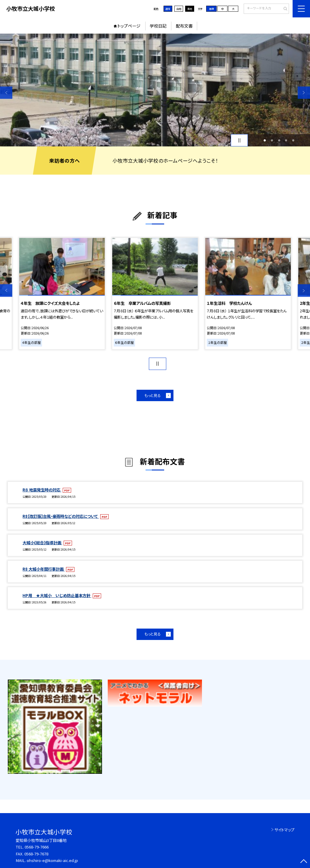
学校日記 (158, 26)
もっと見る (152, 395)
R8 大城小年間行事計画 (44, 569)
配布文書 (184, 26)
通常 (168, 9)
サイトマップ (284, 830)
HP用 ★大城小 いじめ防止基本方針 (57, 595)
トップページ (129, 26)
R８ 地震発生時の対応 (42, 490)
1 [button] (265, 140)
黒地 (190, 9)
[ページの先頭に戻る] (304, 862)
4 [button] (286, 140)
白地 (179, 9)
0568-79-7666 (37, 847)
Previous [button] (6, 93)
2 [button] (272, 140)
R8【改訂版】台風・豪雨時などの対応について (61, 516)
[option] (155, 90)
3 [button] (279, 140)
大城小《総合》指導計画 (42, 543)
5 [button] (293, 140)
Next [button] (304, 93)
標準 (212, 9)
